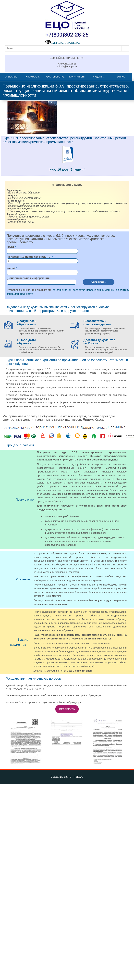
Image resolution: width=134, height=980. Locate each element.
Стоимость (33, 77)
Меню (11, 48)
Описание (11, 77)
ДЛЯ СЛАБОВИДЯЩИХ (62, 43)
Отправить (99, 282)
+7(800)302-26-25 (67, 64)
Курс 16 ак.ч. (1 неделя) (67, 169)
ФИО (11, 247)
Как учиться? (77, 77)
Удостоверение (55, 77)
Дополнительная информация (28, 278)
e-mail (11, 268)
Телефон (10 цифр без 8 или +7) (29, 257)
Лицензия (99, 77)
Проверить (67, 709)
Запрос (121, 77)
